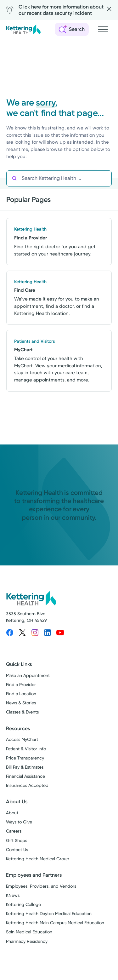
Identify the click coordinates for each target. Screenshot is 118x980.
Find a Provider (21, 685)
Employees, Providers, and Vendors (41, 886)
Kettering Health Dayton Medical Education (49, 914)
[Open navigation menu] (103, 29)
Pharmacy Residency (27, 941)
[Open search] (72, 29)
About (12, 813)
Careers (14, 831)
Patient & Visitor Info (26, 749)
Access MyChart (22, 739)
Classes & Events (22, 712)
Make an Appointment (28, 675)
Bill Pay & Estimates (25, 767)
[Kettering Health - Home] (23, 29)
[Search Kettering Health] (66, 178)
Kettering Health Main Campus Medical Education (55, 923)
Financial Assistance (25, 776)
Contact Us (17, 850)
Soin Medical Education (29, 932)
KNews (13, 895)
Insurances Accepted (27, 785)
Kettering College (23, 904)
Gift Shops (17, 840)
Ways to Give (19, 822)
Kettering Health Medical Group (38, 859)
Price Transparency (25, 758)
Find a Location (21, 694)
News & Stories (21, 703)
